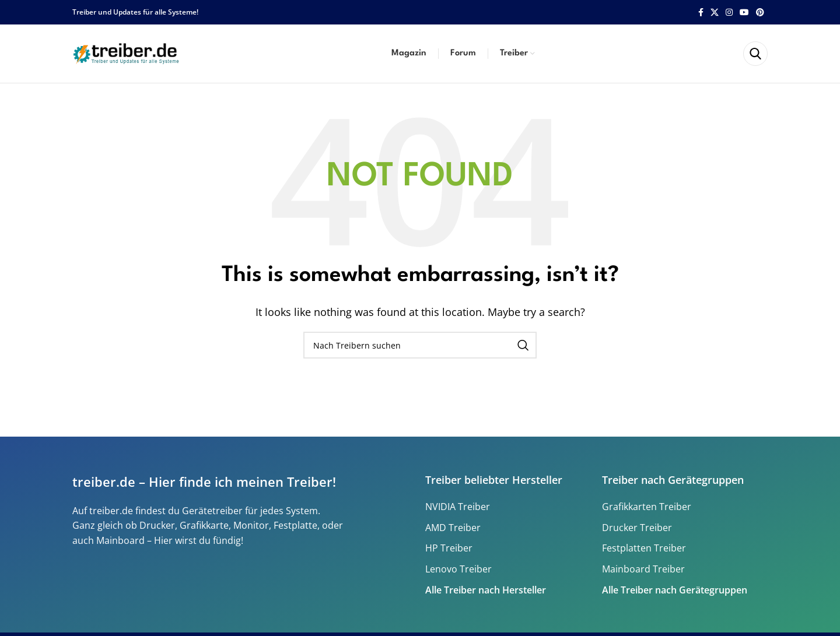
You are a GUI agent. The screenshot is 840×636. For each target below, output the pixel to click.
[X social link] (715, 13)
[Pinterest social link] (760, 13)
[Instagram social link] (729, 13)
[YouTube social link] (744, 13)
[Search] (755, 54)
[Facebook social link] (701, 13)
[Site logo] (128, 52)
